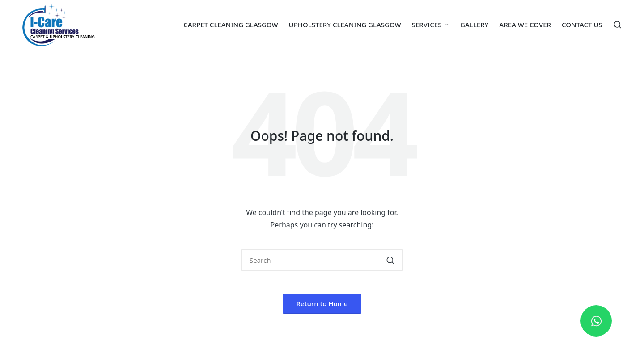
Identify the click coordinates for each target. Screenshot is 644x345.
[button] (390, 260)
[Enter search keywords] (322, 260)
